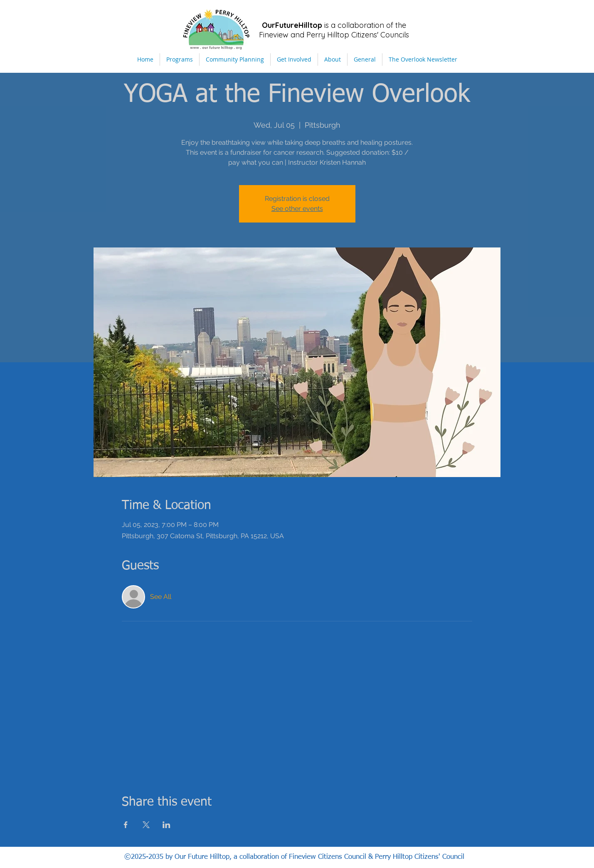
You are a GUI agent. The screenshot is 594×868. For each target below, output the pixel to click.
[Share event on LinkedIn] (166, 825)
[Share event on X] (146, 825)
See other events (297, 209)
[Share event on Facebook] (126, 825)
